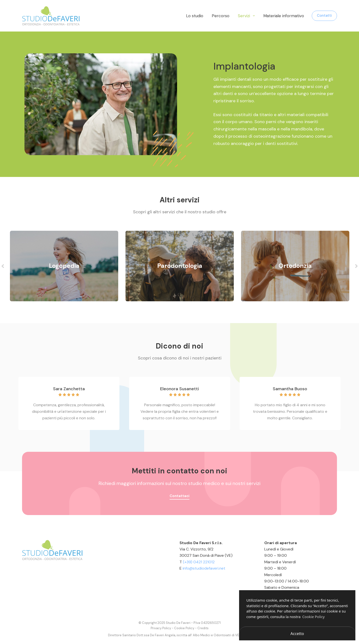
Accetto (297, 634)
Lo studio (195, 16)
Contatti (324, 16)
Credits (203, 628)
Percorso (221, 16)
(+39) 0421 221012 (199, 562)
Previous (3, 266)
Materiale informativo (284, 16)
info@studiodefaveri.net (204, 568)
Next (356, 266)
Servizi (247, 16)
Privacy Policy (161, 628)
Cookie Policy (184, 628)
